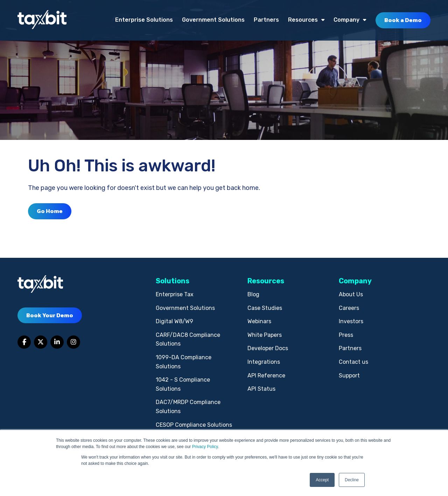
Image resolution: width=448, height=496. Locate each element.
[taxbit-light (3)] (42, 20)
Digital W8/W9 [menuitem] (174, 321)
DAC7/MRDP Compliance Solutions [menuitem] (188, 407)
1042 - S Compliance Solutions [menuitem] (183, 384)
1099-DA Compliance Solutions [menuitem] (184, 362)
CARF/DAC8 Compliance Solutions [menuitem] (188, 339)
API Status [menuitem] (261, 389)
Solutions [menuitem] (173, 281)
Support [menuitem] (349, 375)
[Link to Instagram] (73, 342)
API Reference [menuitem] (266, 375)
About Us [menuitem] (351, 294)
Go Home (50, 211)
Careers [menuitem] (349, 308)
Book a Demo (403, 20)
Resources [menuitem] (303, 20)
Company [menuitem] (346, 20)
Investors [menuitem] (351, 321)
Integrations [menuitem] (264, 362)
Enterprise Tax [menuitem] (175, 294)
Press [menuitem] (346, 335)
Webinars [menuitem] (259, 321)
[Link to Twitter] (41, 342)
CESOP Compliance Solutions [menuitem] (194, 425)
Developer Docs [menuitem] (268, 348)
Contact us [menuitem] (353, 362)
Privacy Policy (205, 447)
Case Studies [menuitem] (265, 308)
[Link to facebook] (24, 342)
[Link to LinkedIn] (57, 342)
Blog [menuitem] (253, 294)
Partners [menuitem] (266, 20)
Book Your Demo (50, 315)
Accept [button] (322, 480)
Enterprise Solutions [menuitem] (144, 20)
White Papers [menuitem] (265, 335)
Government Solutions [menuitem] (213, 20)
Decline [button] (352, 480)
